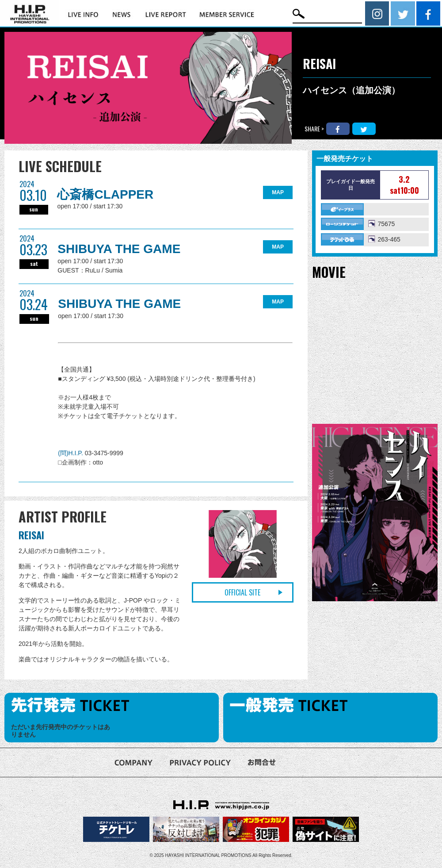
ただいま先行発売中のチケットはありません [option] (61, 731)
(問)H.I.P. (71, 453)
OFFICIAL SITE (242, 592)
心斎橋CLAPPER (105, 194)
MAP (278, 192)
